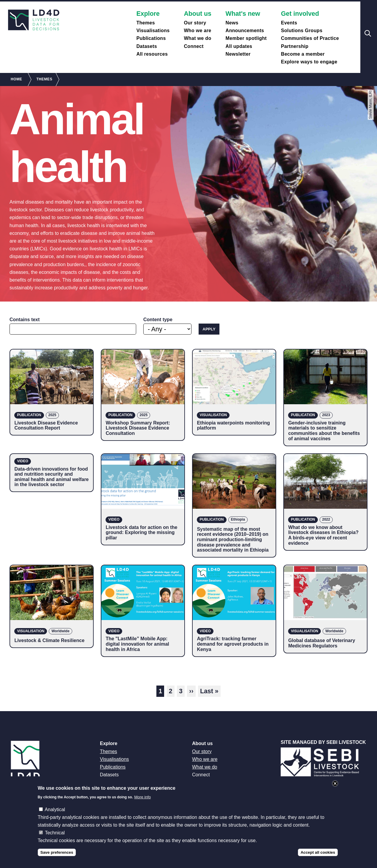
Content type (158, 320)
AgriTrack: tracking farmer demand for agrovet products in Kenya (233, 644)
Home (16, 79)
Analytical (55, 810)
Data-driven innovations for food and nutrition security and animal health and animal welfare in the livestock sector (51, 477)
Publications (151, 38)
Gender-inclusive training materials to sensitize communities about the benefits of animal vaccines (324, 431)
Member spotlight (246, 38)
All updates (239, 46)
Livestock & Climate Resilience (49, 640)
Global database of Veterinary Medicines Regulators (322, 643)
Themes (146, 23)
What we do (197, 38)
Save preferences (57, 852)
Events (289, 23)
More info (143, 797)
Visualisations (153, 31)
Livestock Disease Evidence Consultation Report (46, 426)
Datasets (147, 46)
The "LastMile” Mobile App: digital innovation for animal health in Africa (137, 644)
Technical (55, 833)
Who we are (197, 31)
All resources (152, 54)
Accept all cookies (318, 852)
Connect (194, 46)
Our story (195, 23)
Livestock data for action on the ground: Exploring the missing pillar (141, 533)
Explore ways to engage (309, 62)
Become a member (303, 54)
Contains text (25, 320)
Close (335, 783)
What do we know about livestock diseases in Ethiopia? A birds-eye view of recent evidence (323, 535)
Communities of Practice (310, 38)
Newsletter (238, 54)
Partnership (295, 46)
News (232, 23)
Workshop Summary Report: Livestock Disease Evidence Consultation (138, 428)
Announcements (245, 31)
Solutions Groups (302, 31)
